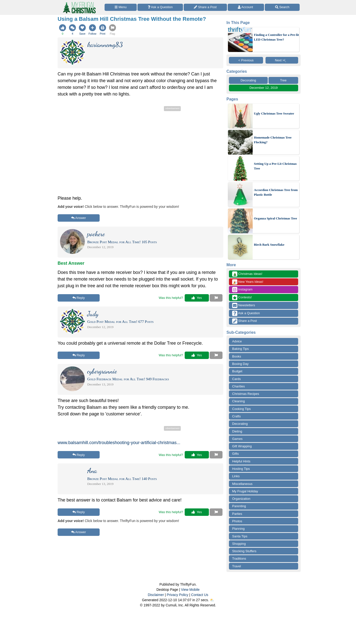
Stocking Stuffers (244, 551)
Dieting (237, 431)
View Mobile (190, 590)
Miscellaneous (242, 484)
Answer (78, 218)
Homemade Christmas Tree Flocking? (273, 140)
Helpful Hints (241, 461)
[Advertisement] (140, 147)
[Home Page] (79, 3)
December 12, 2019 (264, 88)
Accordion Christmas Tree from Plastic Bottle (276, 192)
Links (236, 476)
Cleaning (238, 401)
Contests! (242, 298)
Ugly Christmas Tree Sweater (274, 113)
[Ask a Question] (160, 7)
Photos (237, 521)
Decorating (248, 80)
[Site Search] (282, 7)
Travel (237, 566)
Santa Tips (240, 536)
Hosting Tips (241, 469)
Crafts (236, 416)
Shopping (239, 544)
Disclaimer (156, 595)
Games (237, 439)
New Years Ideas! (248, 282)
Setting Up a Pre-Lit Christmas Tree (275, 166)
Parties (237, 514)
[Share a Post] (205, 7)
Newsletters (244, 305)
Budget (237, 371)
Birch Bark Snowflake (269, 245)
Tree (283, 80)
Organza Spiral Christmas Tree (275, 218)
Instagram (242, 290)
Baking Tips (240, 349)
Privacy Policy (177, 595)
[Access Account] (246, 7)
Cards (236, 379)
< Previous (246, 60)
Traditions (239, 559)
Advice (237, 341)
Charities (238, 386)
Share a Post (245, 321)
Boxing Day (240, 364)
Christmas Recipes (246, 394)
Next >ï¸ (282, 60)
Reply (79, 298)
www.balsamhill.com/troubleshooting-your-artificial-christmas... (119, 443)
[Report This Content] (216, 298)
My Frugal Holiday (245, 491)
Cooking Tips (241, 409)
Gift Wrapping (242, 446)
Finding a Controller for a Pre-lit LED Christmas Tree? (276, 37)
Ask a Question (246, 313)
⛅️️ (212, 600)
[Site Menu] (121, 7)
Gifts (235, 454)
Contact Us (200, 595)
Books (237, 356)
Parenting (239, 506)
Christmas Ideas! (247, 274)
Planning (238, 529)
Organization (241, 499)
